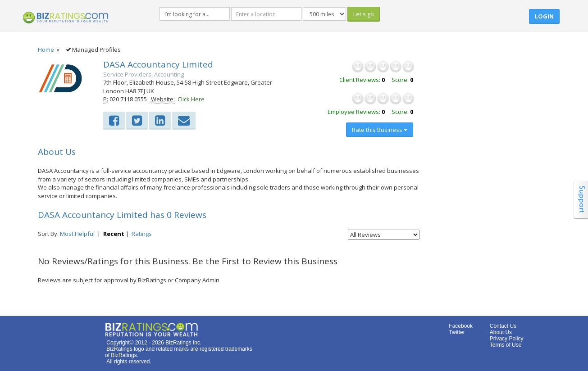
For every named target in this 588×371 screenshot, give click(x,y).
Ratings (142, 234)
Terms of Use (506, 345)
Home (46, 50)
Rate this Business (380, 130)
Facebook (461, 326)
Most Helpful (77, 234)
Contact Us (503, 326)
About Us (501, 332)
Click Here (191, 99)
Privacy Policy (507, 339)
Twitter (457, 332)
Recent (114, 234)
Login (544, 16)
